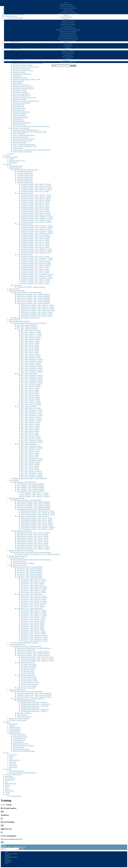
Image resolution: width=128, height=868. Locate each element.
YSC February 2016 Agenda (29, 666)
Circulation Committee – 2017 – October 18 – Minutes (36, 276)
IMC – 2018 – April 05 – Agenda (30, 426)
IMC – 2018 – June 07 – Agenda (30, 430)
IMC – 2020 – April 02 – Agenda (30, 341)
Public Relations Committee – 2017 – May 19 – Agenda (32, 543)
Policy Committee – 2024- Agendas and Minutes (30, 486)
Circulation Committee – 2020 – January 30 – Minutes (36, 186)
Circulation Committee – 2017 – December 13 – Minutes (37, 278)
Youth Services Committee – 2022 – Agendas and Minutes (33, 652)
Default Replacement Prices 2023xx (23, 87)
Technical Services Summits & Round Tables (25, 643)
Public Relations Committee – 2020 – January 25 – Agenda (37, 511)
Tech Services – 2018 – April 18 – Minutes (33, 623)
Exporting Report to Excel (20, 737)
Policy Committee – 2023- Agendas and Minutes (30, 487)
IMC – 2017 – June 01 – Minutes (30, 468)
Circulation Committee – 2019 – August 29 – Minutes (36, 215)
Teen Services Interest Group (68, 33)
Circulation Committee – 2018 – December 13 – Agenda (37, 226)
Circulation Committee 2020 (25, 182)
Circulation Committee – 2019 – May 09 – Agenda (35, 202)
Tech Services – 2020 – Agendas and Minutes (30, 578)
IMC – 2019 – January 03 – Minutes (31, 403)
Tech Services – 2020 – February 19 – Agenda (34, 589)
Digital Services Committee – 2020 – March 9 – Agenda (37, 312)
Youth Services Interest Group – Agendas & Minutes (28, 691)
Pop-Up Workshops (68, 57)
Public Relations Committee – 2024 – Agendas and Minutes (34, 504)
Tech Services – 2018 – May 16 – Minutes (33, 626)
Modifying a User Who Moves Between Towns (26, 101)
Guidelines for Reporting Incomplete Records (26, 130)
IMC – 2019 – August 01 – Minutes (31, 385)
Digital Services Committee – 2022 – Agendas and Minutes (33, 300)
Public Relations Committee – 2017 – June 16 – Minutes (33, 536)
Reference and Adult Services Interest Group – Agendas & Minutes (32, 552)
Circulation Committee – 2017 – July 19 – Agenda (35, 256)
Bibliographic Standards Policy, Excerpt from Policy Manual (30, 132)
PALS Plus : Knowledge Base (13, 774)
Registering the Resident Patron (22, 69)
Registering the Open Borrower (22, 94)
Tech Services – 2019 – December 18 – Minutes (34, 598)
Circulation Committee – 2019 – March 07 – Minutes (36, 200)
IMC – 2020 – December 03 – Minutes (32, 372)
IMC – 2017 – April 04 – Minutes (30, 464)
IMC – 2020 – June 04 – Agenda (30, 348)
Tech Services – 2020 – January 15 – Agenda (33, 590)
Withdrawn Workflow (19, 121)
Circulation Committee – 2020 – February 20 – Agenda (36, 188)
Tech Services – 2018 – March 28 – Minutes (33, 619)
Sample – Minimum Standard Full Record (25, 146)
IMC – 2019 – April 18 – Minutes (30, 395)
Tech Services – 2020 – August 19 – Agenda (33, 579)
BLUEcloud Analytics (15, 796)
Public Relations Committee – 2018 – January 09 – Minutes (38, 527)
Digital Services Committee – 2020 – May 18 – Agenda (36, 316)
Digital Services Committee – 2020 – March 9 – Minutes (37, 314)
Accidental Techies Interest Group (68, 37)
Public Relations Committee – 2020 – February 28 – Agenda (38, 513)
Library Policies (68, 10)
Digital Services (68, 55)
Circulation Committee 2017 (25, 255)
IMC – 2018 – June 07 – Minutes (30, 431)
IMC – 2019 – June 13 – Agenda (30, 390)
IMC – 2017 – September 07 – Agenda (32, 459)
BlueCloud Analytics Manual (21, 749)
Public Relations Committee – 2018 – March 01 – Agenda (37, 529)
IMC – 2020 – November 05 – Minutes (32, 368)
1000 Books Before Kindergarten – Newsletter (34, 702)
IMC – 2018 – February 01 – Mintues (31, 421)
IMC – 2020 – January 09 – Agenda (31, 330)
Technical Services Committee (68, 31)
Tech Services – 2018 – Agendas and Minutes (30, 608)
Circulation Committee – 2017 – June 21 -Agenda (35, 269)
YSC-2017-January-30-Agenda (30, 684)
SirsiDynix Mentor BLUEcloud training (24, 751)
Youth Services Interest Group (68, 35)
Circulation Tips (17, 285)
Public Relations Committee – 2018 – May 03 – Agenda (36, 520)
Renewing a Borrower (19, 72)
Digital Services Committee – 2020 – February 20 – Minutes (38, 310)
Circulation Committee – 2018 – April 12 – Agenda (35, 245)
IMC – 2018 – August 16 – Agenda (31, 437)
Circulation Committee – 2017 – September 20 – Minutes (37, 274)
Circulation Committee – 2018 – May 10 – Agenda (35, 242)
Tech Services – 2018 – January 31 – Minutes (34, 612)
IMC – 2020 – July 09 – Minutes (30, 354)
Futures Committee (14, 289)
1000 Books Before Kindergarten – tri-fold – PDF (35, 709)
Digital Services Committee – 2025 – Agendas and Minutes (33, 294)
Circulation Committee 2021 (25, 180)
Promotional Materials (66, 17)
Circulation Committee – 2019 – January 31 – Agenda (36, 195)
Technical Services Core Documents (68, 13)
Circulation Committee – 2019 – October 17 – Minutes (36, 222)
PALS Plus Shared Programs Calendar (23, 563)
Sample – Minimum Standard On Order (24, 144)
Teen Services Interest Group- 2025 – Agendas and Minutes (33, 648)
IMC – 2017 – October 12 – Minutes (31, 471)
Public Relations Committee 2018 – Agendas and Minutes (33, 516)
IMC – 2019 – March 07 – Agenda (30, 401)
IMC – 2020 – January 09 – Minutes (31, 332)
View (2, 812)
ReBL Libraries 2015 (19, 105)
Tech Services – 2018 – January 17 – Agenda (33, 610)
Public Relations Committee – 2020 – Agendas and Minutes (34, 509)
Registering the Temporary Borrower (23, 70)
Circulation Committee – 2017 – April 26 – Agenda (35, 282)
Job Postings (12, 764)
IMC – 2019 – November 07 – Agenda (32, 377)
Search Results (9, 776)
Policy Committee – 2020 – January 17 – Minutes (35, 495)
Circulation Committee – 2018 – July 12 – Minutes (35, 235)
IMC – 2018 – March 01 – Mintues (31, 424)
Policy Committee (68, 26)
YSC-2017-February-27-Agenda (30, 682)
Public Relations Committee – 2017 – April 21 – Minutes (33, 542)
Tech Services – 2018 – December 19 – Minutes (34, 641)
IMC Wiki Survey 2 (10, 778)
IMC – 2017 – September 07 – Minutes (32, 448)
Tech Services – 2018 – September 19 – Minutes (34, 637)
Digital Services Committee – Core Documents (26, 318)
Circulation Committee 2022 (25, 179)
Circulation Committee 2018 (25, 224)
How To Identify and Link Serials (22, 141)
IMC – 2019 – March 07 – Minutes (31, 399)
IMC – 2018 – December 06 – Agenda (31, 415)
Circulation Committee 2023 (25, 177)
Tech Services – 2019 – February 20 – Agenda (34, 601)
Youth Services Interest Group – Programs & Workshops (29, 699)
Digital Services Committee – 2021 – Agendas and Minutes (33, 301)
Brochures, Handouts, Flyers (17, 161)
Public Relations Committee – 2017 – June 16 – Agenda (32, 538)
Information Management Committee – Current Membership (30, 478)
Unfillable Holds (17, 83)
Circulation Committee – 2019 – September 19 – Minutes (37, 218)
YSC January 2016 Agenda (28, 664)
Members (7, 785)
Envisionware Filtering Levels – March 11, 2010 (26, 79)
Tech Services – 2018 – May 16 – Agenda (32, 625)
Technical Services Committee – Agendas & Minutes (28, 567)
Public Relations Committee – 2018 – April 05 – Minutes (37, 524)
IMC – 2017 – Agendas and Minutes (27, 444)
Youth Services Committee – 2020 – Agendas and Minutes (33, 655)
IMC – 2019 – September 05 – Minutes (32, 381)
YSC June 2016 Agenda (27, 673)
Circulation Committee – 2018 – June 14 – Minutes (35, 240)
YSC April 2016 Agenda (28, 670)
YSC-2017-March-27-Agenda (29, 681)
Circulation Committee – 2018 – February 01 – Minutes (36, 251)
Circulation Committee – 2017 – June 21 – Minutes (35, 267)
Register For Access (10, 783)
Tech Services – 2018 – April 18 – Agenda (33, 621)
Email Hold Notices (18, 106)
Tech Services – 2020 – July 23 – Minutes (33, 583)
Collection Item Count (19, 740)
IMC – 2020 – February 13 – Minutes (31, 336)
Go (2, 819)
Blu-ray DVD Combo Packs (21, 137)
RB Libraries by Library (20, 90)
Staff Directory (13, 767)
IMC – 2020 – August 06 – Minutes (31, 357)
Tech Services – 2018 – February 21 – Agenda (34, 614)
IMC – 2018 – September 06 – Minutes (32, 442)
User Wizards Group (19, 110)
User (6, 782)
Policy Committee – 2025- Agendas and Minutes (30, 484)
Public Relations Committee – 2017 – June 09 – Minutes (33, 540)
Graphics (11, 159)
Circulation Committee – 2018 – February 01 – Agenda (36, 249)
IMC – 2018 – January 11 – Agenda (31, 408)
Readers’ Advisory (22, 715)
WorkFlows (68, 59)
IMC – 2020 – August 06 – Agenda (31, 356)
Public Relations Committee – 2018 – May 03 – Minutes (37, 522)
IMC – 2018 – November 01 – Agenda (32, 412)
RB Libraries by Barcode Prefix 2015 (23, 88)
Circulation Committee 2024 (25, 175)
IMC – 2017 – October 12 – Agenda (31, 446)
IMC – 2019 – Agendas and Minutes (27, 374)
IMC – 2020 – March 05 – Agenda (30, 338)
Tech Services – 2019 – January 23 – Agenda (33, 596)
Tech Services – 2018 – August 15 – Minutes (33, 634)
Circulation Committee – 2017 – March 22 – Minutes (36, 265)
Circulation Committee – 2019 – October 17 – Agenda (36, 220)
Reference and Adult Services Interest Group (68, 30)
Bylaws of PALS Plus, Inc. (68, 62)
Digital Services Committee (68, 24)
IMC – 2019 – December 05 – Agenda (31, 375)
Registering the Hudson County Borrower (24, 97)
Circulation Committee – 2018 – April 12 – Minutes (35, 247)
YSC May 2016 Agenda (27, 672)
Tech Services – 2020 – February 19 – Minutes (34, 587)
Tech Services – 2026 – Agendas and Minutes (30, 569)
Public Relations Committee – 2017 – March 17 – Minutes (33, 549)
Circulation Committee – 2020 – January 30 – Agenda (36, 184)
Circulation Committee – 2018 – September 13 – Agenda (37, 231)
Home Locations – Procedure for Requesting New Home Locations (32, 150)
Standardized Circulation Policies (22, 74)
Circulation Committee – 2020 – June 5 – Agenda (35, 191)
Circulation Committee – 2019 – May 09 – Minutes (35, 204)
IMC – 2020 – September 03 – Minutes (32, 361)
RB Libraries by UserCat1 (20, 92)
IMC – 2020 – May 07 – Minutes (30, 347)
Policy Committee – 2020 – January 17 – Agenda (35, 493)
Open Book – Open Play (24, 713)
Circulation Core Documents (68, 8)
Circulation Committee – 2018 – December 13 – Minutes (37, 227)
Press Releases (13, 162)
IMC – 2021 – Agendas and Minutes (27, 327)
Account (7, 789)
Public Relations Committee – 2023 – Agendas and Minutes (34, 505)
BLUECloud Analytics (68, 51)
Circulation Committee (68, 22)
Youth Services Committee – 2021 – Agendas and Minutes (33, 654)
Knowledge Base (10, 780)
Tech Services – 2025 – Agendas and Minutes (30, 570)
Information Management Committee (68, 39)
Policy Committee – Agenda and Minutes (24, 482)
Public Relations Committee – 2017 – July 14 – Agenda (32, 534)
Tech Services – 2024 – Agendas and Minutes (30, 572)
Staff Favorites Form (15, 320)
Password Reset (9, 791)
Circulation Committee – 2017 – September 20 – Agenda (37, 258)
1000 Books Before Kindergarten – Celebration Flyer (36, 704)
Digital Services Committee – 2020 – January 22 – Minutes (37, 307)
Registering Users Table (19, 99)
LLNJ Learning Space (68, 53)
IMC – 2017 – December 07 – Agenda (31, 473)
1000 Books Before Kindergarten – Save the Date (35, 706)
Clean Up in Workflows (19, 735)
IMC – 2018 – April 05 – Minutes (30, 428)
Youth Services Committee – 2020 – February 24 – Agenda (37, 661)
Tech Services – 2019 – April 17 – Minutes (33, 607)
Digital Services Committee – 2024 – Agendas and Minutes (33, 296)
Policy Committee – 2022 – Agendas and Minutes (31, 489)
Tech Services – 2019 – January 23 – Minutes (34, 599)
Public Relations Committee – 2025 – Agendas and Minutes (34, 502)
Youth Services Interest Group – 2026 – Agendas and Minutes (34, 695)
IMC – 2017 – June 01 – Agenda (30, 455)
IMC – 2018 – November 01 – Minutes (32, 410)
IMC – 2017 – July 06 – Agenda (30, 457)
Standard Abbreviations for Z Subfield (24, 139)
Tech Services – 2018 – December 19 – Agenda (34, 639)
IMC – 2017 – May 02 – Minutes (30, 466)
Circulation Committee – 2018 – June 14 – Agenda (35, 238)
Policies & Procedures (66, 4)
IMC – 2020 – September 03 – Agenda (32, 359)
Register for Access (6, 847)
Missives (68, 48)
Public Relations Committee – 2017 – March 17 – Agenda (33, 547)
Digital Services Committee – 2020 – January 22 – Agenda (37, 305)
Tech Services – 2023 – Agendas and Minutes (30, 574)
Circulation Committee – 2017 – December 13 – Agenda (37, 260)
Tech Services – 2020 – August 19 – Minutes (33, 581)
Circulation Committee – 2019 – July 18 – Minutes (35, 211)
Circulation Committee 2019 (25, 193)
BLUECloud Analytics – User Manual (23, 746)
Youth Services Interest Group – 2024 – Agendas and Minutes (34, 697)
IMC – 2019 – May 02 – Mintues (30, 392)
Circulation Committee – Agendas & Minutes (26, 170)
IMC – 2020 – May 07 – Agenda (30, 345)
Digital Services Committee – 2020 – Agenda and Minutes (33, 303)
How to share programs (19, 561)
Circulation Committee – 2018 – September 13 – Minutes (37, 233)
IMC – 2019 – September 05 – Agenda (32, 383)
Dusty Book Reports (18, 81)
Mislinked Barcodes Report (20, 744)
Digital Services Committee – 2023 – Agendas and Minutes (33, 298)
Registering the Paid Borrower (21, 112)
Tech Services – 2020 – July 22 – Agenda (32, 585)
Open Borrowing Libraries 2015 (22, 103)
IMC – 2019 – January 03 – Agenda (31, 404)
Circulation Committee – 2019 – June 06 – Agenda (35, 206)
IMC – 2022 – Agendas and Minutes (27, 325)
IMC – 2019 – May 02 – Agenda (30, 394)
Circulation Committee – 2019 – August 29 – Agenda (36, 213)
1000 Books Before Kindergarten (26, 700)
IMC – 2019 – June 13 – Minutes (30, 388)
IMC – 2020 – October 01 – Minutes (31, 365)
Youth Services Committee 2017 (26, 675)
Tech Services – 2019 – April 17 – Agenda (33, 605)
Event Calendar (68, 46)
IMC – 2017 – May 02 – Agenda (30, 453)
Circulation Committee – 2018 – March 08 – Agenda (36, 253)
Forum (11, 758)
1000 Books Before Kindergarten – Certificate (34, 711)
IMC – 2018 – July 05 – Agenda (30, 433)
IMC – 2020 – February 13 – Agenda (31, 334)
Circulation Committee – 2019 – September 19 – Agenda (37, 217)
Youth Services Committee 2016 (26, 663)
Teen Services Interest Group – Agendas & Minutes (27, 646)
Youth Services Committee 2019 (26, 650)
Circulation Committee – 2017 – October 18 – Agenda (36, 264)
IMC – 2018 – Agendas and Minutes (27, 406)
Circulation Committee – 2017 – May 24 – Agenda (35, 283)
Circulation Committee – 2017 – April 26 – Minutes (35, 262)
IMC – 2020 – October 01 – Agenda (31, 363)
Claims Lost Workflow (19, 115)
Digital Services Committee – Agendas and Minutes (27, 292)
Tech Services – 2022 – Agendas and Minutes (30, 576)
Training (66, 49)
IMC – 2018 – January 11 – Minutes (31, 417)
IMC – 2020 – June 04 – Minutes (30, 350)
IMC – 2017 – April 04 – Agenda (30, 451)
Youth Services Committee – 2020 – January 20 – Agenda (37, 657)
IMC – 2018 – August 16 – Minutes (31, 439)
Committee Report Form (68, 21)
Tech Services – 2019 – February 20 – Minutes (34, 603)
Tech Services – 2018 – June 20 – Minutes (33, 630)
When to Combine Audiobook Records (24, 135)
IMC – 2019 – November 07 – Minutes (32, 379)
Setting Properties (18, 148)
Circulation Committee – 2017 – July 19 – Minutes (35, 273)
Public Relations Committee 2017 (22, 531)
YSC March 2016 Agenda (28, 668)
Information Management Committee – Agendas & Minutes (30, 323)
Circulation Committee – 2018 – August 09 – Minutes (36, 236)
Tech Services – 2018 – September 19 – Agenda (34, 635)
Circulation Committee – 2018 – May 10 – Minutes (35, 244)
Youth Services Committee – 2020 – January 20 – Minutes (37, 659)
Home (66, 3)
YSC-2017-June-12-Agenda (29, 686)
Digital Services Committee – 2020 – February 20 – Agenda (38, 309)
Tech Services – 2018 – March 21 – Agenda (33, 617)
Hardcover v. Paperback (19, 143)
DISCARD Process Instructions (22, 123)
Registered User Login (19, 847)
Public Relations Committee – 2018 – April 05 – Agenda (37, 525)
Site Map (7, 793)
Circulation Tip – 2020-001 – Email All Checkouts (31, 287)
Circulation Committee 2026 (25, 171)
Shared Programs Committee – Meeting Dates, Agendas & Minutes (32, 560)
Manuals (11, 153)
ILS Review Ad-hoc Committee (18, 720)
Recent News (12, 762)
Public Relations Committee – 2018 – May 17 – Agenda (36, 518)
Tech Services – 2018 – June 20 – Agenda (32, 628)
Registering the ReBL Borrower (22, 96)
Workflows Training (14, 728)
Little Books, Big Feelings (24, 717)
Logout (7, 787)
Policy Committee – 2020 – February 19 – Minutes (35, 496)
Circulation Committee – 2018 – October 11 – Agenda (36, 229)
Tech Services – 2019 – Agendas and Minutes (30, 594)
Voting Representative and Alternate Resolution (22, 773)
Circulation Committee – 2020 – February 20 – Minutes (36, 190)
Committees (66, 19)
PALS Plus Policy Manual (68, 6)
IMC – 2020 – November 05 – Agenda (32, 366)
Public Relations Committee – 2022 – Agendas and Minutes (34, 507)
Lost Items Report (18, 742)
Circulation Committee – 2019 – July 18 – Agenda (35, 209)
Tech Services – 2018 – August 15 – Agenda (33, 632)
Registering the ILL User (20, 78)
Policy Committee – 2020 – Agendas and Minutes (31, 491)
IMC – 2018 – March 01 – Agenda (30, 422)
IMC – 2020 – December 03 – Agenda (31, 370)
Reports (7, 794)
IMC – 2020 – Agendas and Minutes (27, 329)
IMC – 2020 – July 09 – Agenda (30, 352)
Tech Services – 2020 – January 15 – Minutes (34, 592)
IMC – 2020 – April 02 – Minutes (30, 343)
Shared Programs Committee (68, 40)
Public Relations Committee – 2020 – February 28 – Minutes (38, 514)
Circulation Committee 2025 (25, 173)
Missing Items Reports (19, 125)
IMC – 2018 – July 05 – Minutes (30, 435)
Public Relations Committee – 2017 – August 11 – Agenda (33, 533)
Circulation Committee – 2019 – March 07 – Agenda (36, 199)
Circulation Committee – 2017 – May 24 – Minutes (35, 271)
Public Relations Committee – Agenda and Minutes (27, 500)
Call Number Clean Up (19, 738)
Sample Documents (14, 760)
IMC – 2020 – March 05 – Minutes (31, 339)
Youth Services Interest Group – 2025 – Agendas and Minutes (34, 693)
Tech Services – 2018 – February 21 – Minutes (34, 616)
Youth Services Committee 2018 (26, 688)
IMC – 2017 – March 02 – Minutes (31, 462)
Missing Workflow (18, 119)
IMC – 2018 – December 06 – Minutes (32, 413)
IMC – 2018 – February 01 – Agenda (31, 419)
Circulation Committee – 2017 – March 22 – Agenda (36, 280)
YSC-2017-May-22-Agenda (29, 677)
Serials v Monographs (19, 134)
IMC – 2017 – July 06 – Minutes (30, 469)
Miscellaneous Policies (68, 12)
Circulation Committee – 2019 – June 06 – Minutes (35, 208)
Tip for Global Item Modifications (22, 152)
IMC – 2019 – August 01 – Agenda (31, 386)
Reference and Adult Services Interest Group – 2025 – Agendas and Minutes (38, 554)
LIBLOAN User (17, 76)
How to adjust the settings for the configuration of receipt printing (31, 126)
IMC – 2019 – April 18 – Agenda (30, 397)
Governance (66, 60)
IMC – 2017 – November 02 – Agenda (32, 460)
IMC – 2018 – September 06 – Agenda (32, 440)
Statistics (66, 15)
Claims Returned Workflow (20, 117)
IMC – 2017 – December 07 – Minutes (32, 475)
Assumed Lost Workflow (20, 114)
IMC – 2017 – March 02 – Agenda (30, 449)
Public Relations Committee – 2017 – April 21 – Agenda (33, 545)
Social (66, 42)
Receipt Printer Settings (19, 108)
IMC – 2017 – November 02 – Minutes (32, 477)
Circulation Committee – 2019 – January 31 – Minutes (36, 197)
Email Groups (68, 44)
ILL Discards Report (19, 747)
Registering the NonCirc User (21, 85)
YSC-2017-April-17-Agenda (29, 679)
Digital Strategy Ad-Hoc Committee (19, 719)
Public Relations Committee (68, 28)
